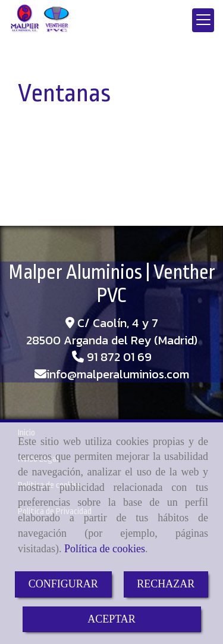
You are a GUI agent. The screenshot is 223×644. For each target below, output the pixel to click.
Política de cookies (105, 549)
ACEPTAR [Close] (111, 619)
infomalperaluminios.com (118, 374)
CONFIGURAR (63, 584)
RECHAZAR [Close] (166, 584)
